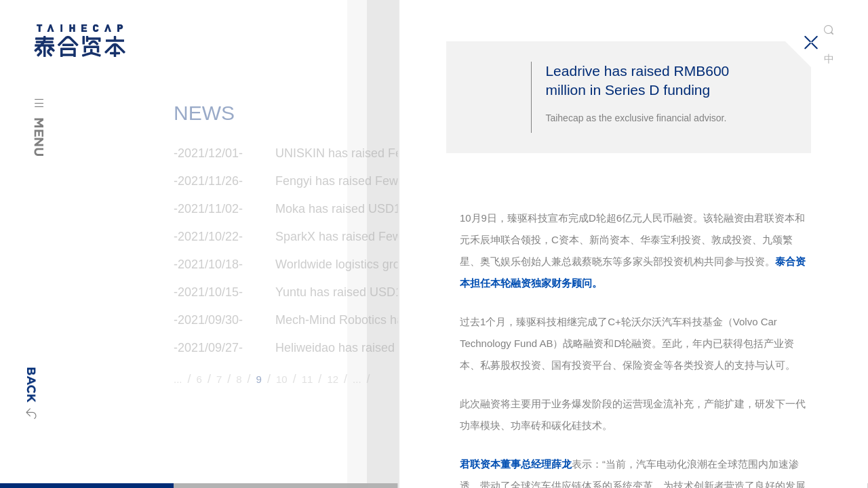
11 (308, 379)
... (178, 379)
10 (282, 379)
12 (333, 379)
